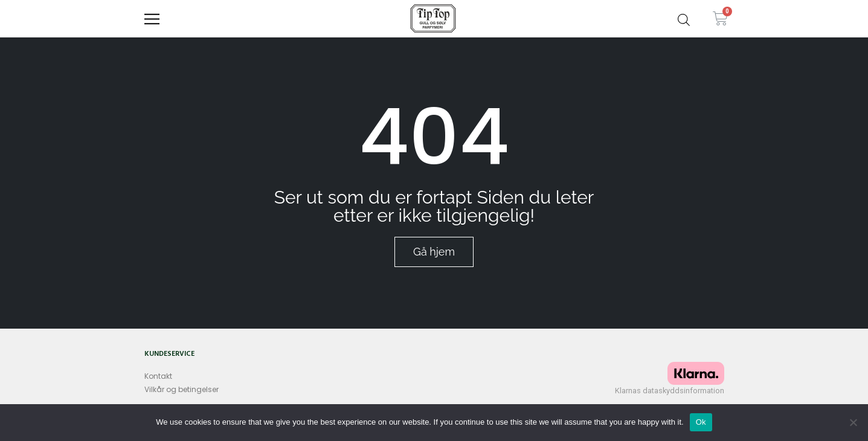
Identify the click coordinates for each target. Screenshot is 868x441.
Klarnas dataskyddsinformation (670, 391)
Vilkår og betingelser (182, 389)
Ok (701, 422)
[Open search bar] (684, 18)
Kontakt (158, 376)
